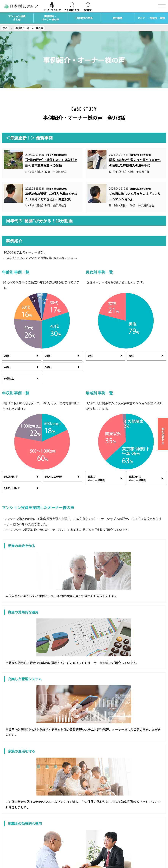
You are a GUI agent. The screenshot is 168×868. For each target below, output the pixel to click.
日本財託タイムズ (138, 827)
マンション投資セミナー (100, 827)
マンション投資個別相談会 (101, 832)
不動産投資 (50, 827)
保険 (46, 838)
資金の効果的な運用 (57, 155)
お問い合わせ (9, 843)
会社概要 (7, 827)
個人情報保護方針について (17, 848)
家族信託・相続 (52, 843)
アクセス (7, 838)
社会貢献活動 (93, 843)
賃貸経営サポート (54, 832)
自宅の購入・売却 (54, 848)
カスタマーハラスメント (15, 853)
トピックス (92, 838)
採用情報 (7, 832)
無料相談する (163, 436)
